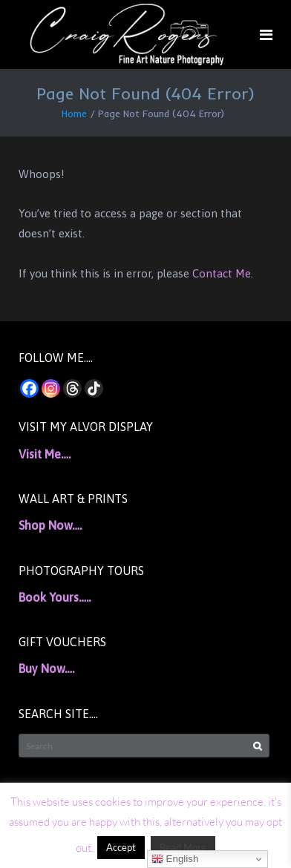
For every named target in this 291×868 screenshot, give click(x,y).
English (175, 859)
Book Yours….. (55, 597)
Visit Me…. (45, 454)
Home (74, 114)
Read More (183, 847)
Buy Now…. (46, 668)
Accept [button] (121, 847)
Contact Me (222, 273)
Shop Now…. (50, 525)
